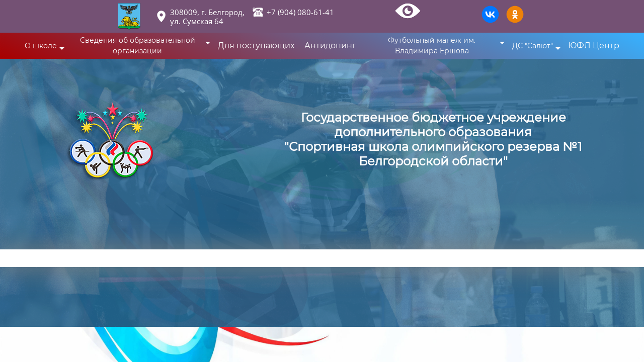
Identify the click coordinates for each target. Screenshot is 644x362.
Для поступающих (256, 46)
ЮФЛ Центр (594, 46)
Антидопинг (330, 46)
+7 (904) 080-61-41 (300, 12)
